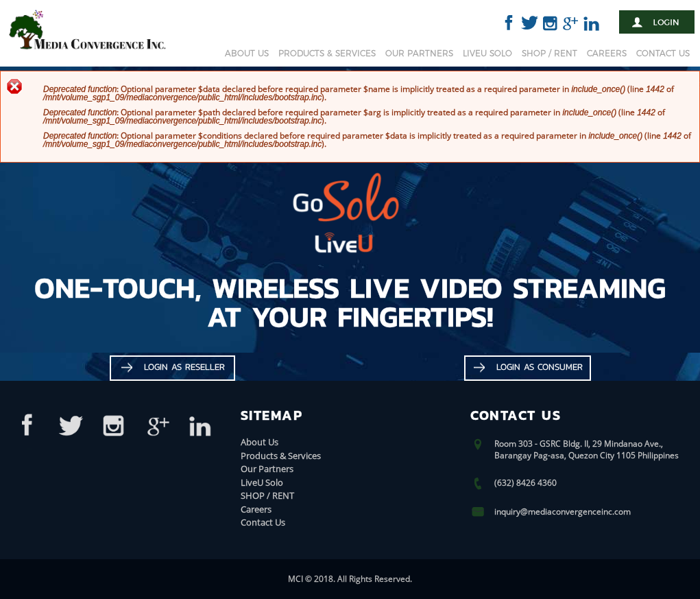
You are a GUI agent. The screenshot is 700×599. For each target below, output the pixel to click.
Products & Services (327, 53)
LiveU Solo (487, 53)
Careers (607, 53)
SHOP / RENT (550, 53)
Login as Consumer (540, 367)
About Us (247, 53)
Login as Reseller (184, 367)
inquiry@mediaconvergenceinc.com (563, 512)
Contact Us (663, 53)
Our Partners (419, 53)
